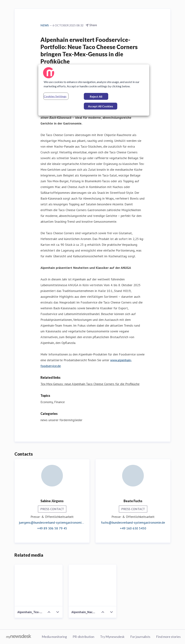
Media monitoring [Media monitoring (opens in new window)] (54, 637)
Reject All (96, 96)
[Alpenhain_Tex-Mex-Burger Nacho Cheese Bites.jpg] (39, 585)
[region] (94, 90)
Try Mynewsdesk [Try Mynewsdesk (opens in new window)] (112, 637)
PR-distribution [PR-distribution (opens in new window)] (83, 637)
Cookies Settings (55, 96)
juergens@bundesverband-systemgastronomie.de (52, 522)
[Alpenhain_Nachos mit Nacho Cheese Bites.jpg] (93, 585)
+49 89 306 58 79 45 (52, 528)
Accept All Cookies (101, 106)
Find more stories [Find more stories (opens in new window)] (168, 637)
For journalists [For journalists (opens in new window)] (140, 637)
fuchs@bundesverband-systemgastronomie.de (133, 522)
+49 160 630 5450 (133, 528)
